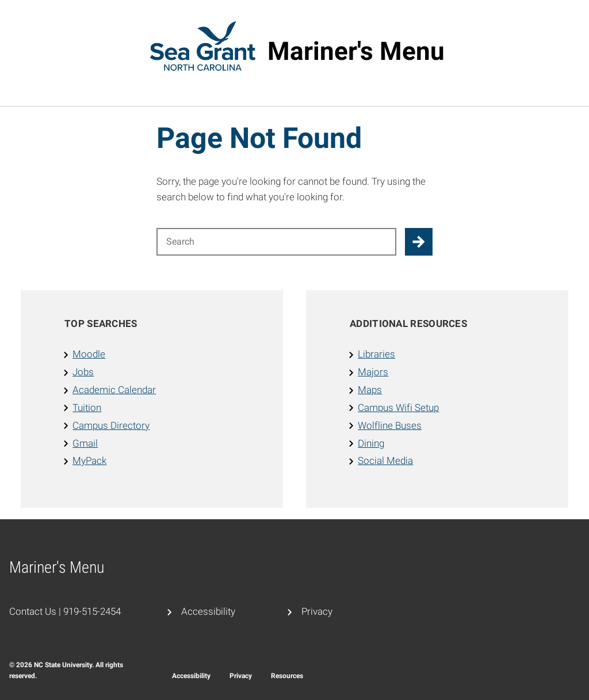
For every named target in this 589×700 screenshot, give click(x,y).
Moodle (89, 354)
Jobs (83, 372)
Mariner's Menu (356, 51)
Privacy (317, 611)
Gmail (85, 443)
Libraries (376, 354)
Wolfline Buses (390, 425)
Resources (287, 676)
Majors (373, 372)
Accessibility (208, 611)
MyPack (89, 461)
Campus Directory (111, 425)
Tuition (87, 408)
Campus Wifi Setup (398, 408)
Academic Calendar (114, 390)
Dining (371, 443)
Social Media (385, 461)
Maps (370, 390)
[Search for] (276, 242)
